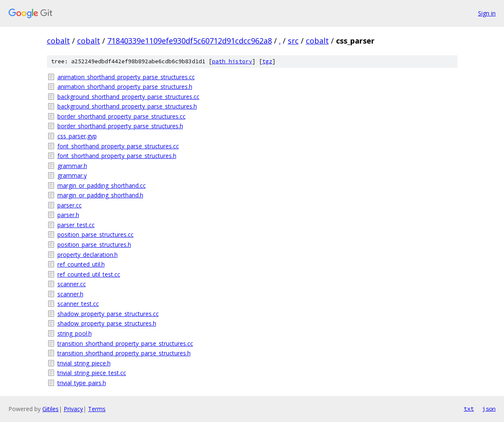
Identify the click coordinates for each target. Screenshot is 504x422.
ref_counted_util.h (81, 264)
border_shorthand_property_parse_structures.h (120, 126)
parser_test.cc (76, 225)
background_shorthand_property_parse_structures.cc (128, 97)
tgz (267, 61)
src (293, 41)
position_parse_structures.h (94, 245)
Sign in (487, 13)
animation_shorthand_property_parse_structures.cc (126, 77)
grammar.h (72, 166)
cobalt (58, 41)
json (489, 409)
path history (232, 61)
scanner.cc (72, 284)
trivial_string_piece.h (84, 363)
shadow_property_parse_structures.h (107, 323)
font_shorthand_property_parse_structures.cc (118, 146)
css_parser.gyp (77, 136)
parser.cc (70, 205)
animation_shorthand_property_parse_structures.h (125, 87)
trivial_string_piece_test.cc (92, 373)
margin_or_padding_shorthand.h (100, 195)
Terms (97, 409)
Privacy (73, 409)
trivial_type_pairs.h (82, 383)
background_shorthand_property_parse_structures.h (127, 106)
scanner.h (70, 294)
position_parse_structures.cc (96, 234)
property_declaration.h (88, 255)
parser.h (68, 215)
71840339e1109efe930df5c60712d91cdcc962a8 (190, 41)
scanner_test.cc (78, 304)
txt (469, 409)
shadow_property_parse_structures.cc (108, 314)
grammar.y (72, 175)
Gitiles (50, 409)
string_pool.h (75, 333)
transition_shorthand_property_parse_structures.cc (125, 343)
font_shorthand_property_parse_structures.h (117, 156)
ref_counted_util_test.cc (89, 274)
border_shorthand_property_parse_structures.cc (121, 116)
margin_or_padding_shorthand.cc (102, 185)
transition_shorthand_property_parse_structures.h (124, 353)
